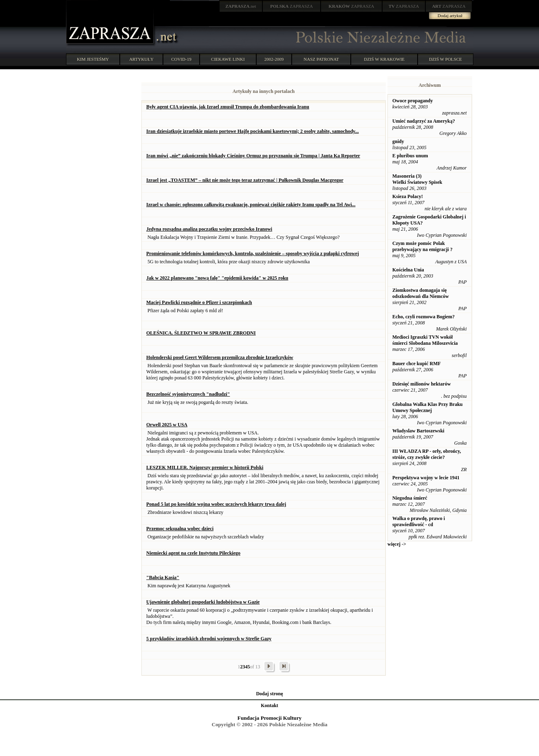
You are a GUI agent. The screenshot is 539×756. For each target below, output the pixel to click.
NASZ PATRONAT (321, 59)
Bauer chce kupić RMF (417, 364)
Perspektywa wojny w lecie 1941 (426, 478)
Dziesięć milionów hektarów (421, 384)
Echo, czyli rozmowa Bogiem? (423, 317)
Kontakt (269, 705)
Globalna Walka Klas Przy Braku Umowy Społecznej (427, 407)
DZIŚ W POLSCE (445, 59)
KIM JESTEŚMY (93, 59)
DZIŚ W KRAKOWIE (384, 59)
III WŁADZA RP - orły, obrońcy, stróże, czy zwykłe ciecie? (427, 454)
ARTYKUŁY (141, 59)
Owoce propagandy (412, 101)
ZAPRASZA (291, 6)
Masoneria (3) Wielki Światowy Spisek (417, 179)
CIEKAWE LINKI (228, 59)
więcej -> (397, 544)
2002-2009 (274, 59)
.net (241, 6)
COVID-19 (181, 59)
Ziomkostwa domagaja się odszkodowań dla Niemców (421, 293)
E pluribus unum (410, 156)
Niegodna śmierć (410, 498)
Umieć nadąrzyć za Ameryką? (424, 121)
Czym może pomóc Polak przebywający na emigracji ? (422, 246)
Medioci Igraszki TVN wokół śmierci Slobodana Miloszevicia (425, 340)
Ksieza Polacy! (408, 196)
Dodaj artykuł (450, 15)
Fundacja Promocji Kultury (269, 718)
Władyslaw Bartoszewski (418, 431)
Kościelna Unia (408, 270)
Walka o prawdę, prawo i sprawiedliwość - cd (419, 521)
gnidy (398, 141)
